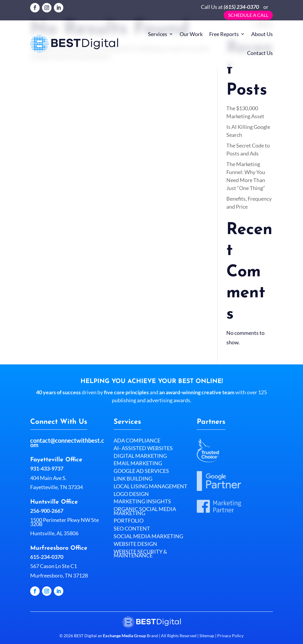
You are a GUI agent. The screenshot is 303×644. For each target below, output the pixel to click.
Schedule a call (248, 15)
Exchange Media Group (124, 636)
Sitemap (207, 636)
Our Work (191, 34)
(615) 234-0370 (241, 7)
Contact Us (260, 53)
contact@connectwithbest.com (67, 443)
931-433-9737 (47, 468)
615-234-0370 (47, 557)
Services (158, 34)
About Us (262, 34)
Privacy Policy (230, 636)
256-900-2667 (47, 511)
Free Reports (224, 34)
